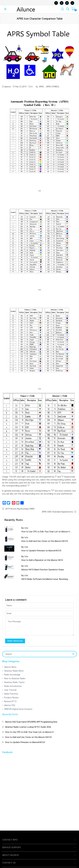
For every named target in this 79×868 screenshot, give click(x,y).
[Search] (38, 654)
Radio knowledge (12, 675)
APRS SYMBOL (53, 87)
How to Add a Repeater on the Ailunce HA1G (42, 560)
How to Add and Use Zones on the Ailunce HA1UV (45, 541)
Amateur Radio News (14, 671)
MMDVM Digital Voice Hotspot (18, 709)
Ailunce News (10, 667)
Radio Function (11, 694)
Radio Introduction (13, 686)
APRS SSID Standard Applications (57, 512)
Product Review (11, 698)
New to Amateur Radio (15, 678)
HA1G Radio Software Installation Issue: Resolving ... (46, 579)
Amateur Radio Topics (14, 682)
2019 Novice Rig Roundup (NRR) (20, 509)
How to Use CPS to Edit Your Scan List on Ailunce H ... (46, 532)
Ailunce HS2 (10, 705)
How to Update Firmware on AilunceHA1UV (41, 551)
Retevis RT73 (10, 701)
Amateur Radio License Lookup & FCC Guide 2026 (28, 727)
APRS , (42, 87)
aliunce (6, 87)
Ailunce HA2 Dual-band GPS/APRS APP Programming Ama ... (32, 722)
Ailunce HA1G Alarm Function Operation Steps (43, 570)
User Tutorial (10, 690)
